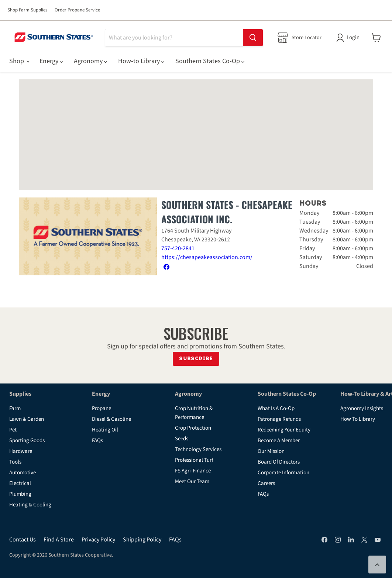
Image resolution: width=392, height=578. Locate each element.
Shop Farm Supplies (27, 10)
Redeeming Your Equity (284, 430)
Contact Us (23, 540)
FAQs (97, 441)
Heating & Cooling (30, 505)
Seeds (182, 439)
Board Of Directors (279, 462)
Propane (102, 408)
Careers (266, 483)
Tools (15, 462)
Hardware (21, 451)
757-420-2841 (178, 248)
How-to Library (141, 61)
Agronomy (90, 61)
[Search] (174, 38)
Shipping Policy (142, 540)
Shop (19, 61)
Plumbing (20, 494)
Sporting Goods (27, 441)
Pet (13, 430)
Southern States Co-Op (210, 61)
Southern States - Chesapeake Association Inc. (227, 212)
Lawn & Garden (27, 419)
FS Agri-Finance (193, 471)
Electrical (20, 483)
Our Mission (271, 451)
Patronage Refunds (279, 419)
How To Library (358, 419)
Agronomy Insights (362, 408)
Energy (51, 61)
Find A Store (59, 540)
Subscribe (196, 359)
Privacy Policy (98, 540)
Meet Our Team (192, 481)
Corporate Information (283, 473)
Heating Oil (105, 430)
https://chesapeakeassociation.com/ (207, 257)
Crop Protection (193, 428)
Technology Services (198, 449)
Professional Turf (194, 460)
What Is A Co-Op (276, 408)
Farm (15, 408)
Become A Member (279, 441)
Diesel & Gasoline (111, 419)
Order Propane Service (77, 10)
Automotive (23, 473)
